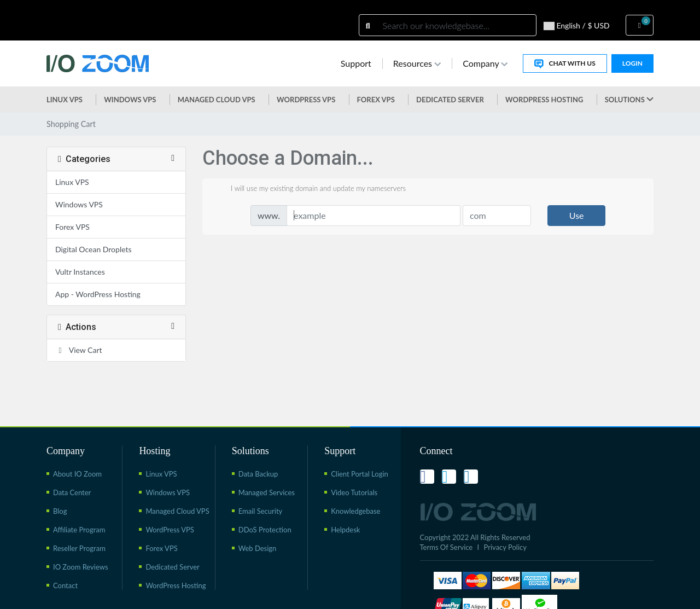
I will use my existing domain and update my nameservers (310, 189)
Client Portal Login (360, 474)
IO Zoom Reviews (81, 567)
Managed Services (267, 492)
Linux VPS (65, 100)
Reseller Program (79, 548)
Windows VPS (130, 100)
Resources (417, 63)
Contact (65, 585)
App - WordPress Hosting (98, 294)
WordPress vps (306, 100)
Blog (60, 511)
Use (577, 215)
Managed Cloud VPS (217, 100)
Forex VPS (376, 100)
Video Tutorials (354, 492)
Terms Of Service (447, 547)
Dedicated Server (450, 100)
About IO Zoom (77, 474)
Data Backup (258, 474)
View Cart (79, 350)
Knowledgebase (355, 511)
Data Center (72, 492)
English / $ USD (577, 26)
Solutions (629, 100)
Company (485, 63)
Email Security (261, 511)
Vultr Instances (80, 272)
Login (632, 63)
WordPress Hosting (544, 100)
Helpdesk (345, 530)
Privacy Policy (505, 547)
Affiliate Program (79, 530)
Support (356, 63)
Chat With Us (565, 64)
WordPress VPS (170, 530)
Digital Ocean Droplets (94, 249)
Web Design (258, 548)
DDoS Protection (265, 530)
